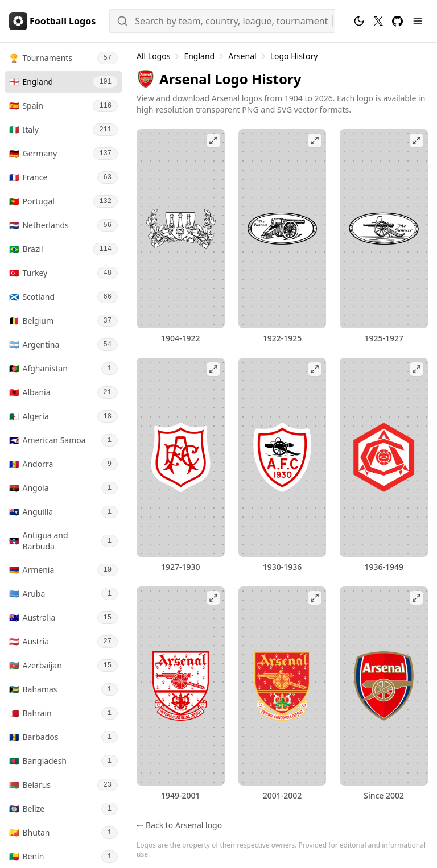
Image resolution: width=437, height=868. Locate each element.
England (199, 56)
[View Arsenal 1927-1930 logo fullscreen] (181, 457)
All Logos (153, 56)
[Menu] (418, 21)
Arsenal (242, 56)
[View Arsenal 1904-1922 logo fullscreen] (181, 229)
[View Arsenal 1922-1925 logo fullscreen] (283, 229)
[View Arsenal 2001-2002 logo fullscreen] (283, 686)
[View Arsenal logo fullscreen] (384, 686)
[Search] (222, 21)
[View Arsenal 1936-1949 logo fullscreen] (384, 457)
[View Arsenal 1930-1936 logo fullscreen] (283, 457)
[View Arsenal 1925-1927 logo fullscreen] (384, 229)
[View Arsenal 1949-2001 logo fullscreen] (181, 686)
